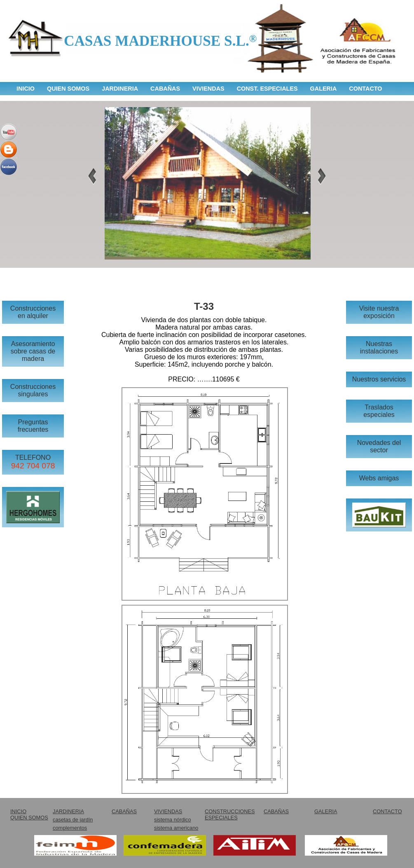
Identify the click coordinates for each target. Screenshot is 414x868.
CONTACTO (365, 89)
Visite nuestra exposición (379, 312)
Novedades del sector (379, 446)
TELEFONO (33, 462)
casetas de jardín (73, 820)
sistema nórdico (173, 820)
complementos (70, 828)
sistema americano (176, 828)
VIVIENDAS (208, 89)
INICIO (26, 89)
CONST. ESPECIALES (267, 89)
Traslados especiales (379, 411)
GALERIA (324, 89)
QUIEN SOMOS (68, 89)
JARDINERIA (120, 89)
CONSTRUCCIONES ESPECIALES (230, 814)
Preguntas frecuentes (33, 426)
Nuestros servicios (379, 379)
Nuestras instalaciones (379, 347)
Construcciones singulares (33, 390)
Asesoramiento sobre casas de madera (33, 351)
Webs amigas (379, 478)
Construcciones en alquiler (33, 312)
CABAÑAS (165, 89)
